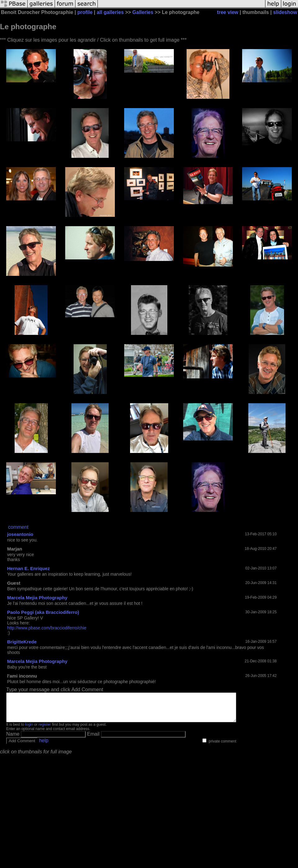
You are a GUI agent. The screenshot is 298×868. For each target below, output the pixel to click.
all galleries (110, 12)
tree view (228, 12)
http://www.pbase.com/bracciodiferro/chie (47, 628)
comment (18, 527)
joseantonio (20, 534)
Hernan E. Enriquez (29, 568)
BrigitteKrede (22, 642)
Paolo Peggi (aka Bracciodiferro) (43, 612)
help (44, 746)
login (29, 730)
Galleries (143, 12)
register (45, 730)
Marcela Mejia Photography (37, 598)
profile (85, 12)
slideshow (285, 12)
